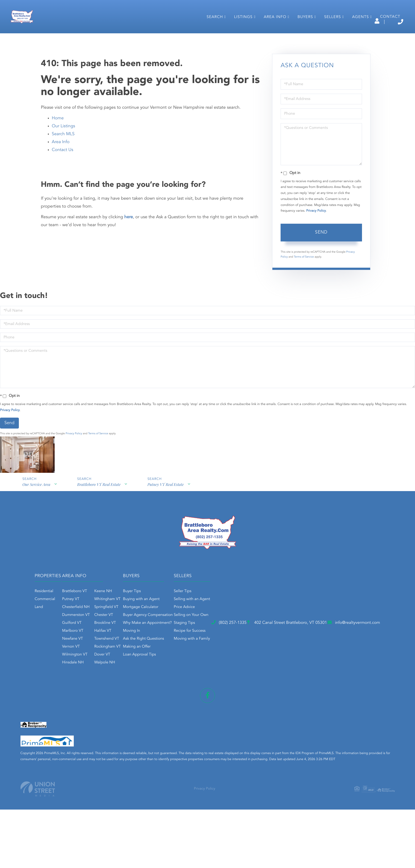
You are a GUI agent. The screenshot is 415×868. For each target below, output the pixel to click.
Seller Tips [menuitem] (291, 637)
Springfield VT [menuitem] (167, 653)
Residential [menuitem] (81, 637)
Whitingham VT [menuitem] (168, 645)
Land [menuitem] (76, 653)
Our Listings (64, 171)
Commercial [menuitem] (82, 645)
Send (321, 277)
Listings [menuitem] (238, 38)
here (129, 262)
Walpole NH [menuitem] (166, 708)
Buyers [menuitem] (300, 38)
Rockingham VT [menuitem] (168, 692)
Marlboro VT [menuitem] (134, 676)
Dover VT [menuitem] (163, 700)
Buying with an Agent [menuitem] (226, 645)
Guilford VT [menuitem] (133, 668)
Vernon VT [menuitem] (132, 692)
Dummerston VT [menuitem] (137, 660)
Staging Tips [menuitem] (293, 668)
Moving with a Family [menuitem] (300, 684)
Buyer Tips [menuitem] (217, 637)
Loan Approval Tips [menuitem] (224, 700)
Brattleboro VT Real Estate (100, 533)
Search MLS (63, 179)
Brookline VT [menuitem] (166, 668)
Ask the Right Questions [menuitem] (228, 684)
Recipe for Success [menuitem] (298, 676)
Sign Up (347, 22)
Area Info (61, 187)
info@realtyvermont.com (300, 730)
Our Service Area (36, 533)
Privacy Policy (316, 256)
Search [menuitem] (209, 38)
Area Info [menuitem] (270, 38)
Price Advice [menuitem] (292, 653)
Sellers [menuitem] (327, 38)
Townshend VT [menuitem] (168, 684)
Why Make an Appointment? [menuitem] (232, 668)
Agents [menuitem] (355, 38)
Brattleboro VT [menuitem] (136, 637)
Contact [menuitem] (385, 37)
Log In (323, 22)
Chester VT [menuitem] (165, 660)
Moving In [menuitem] (216, 676)
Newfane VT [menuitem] (134, 684)
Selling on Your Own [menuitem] (299, 660)
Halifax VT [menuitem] (164, 676)
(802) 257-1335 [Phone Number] (379, 22)
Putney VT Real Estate (168, 533)
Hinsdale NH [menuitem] (134, 708)
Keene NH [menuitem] (164, 637)
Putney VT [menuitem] (132, 645)
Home (58, 163)
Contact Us (63, 194)
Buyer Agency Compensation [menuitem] (232, 660)
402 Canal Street (196, 730)
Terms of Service (304, 302)
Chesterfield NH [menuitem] (137, 653)
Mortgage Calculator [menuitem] (225, 653)
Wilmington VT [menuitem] (136, 700)
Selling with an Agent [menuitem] (300, 645)
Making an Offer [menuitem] (221, 692)
